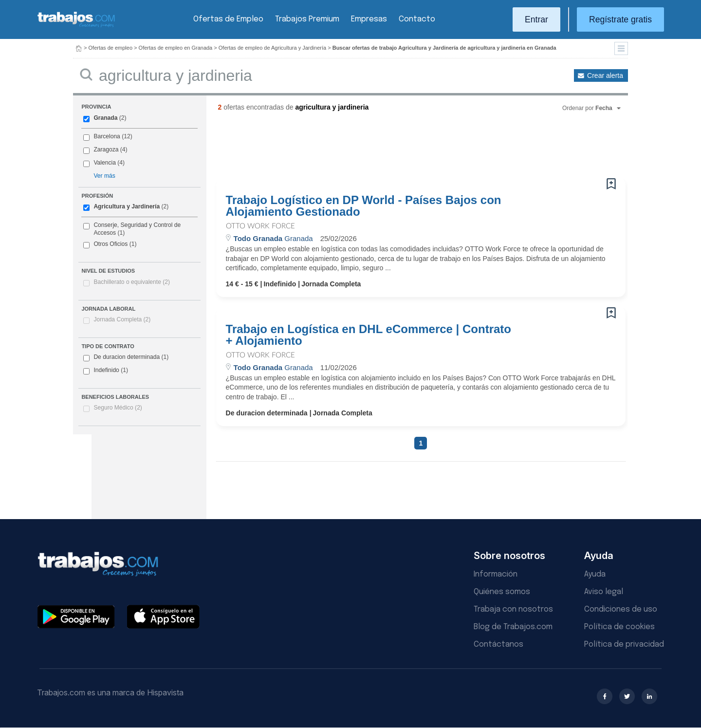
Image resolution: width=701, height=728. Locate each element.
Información (496, 574)
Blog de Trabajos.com (513, 627)
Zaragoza (106, 149)
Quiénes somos (502, 592)
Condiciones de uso (621, 609)
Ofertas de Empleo (228, 19)
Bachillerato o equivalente (132, 282)
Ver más (104, 176)
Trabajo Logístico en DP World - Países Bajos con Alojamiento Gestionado (364, 206)
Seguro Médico (118, 408)
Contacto (417, 19)
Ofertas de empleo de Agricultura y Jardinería (272, 48)
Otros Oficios (111, 244)
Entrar (536, 19)
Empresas (369, 19)
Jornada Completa (122, 319)
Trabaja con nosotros (513, 609)
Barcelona (107, 136)
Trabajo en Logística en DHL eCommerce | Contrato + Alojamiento (369, 335)
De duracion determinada (126, 357)
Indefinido (106, 371)
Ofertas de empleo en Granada (176, 48)
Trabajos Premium (307, 19)
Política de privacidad (624, 644)
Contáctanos (498, 644)
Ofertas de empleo (111, 48)
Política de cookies (619, 627)
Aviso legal (604, 592)
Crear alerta (605, 75)
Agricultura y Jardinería (127, 206)
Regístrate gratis (620, 19)
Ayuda (595, 574)
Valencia (105, 163)
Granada (105, 118)
